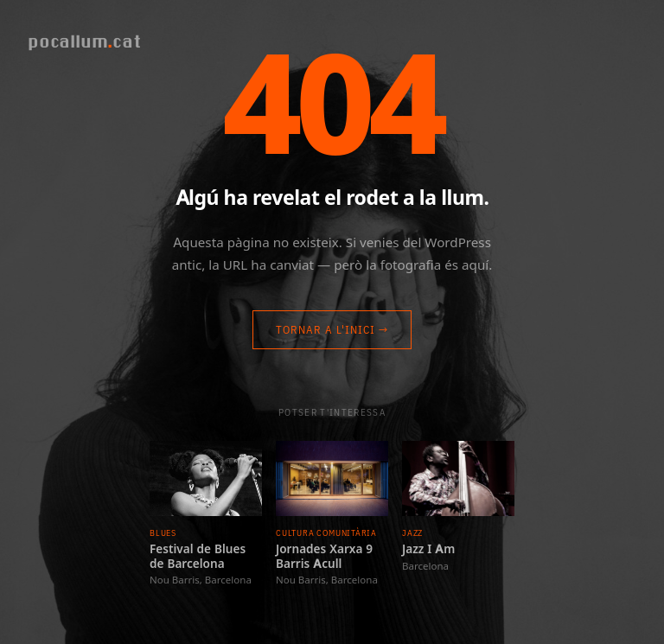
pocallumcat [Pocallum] (84, 41)
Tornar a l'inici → (332, 330)
